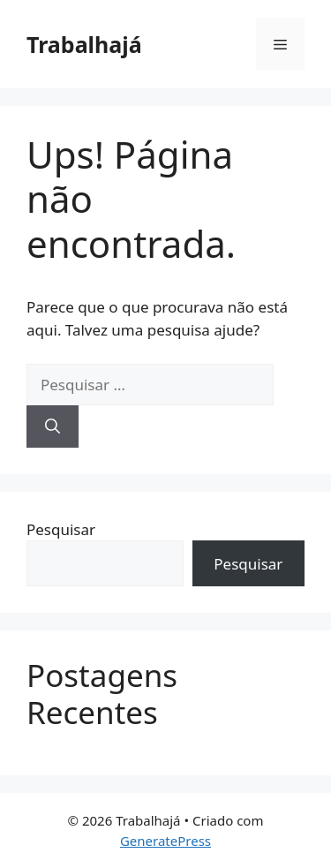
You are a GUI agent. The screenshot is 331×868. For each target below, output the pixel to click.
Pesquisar (61, 529)
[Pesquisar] (53, 426)
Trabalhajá (84, 44)
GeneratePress (165, 841)
